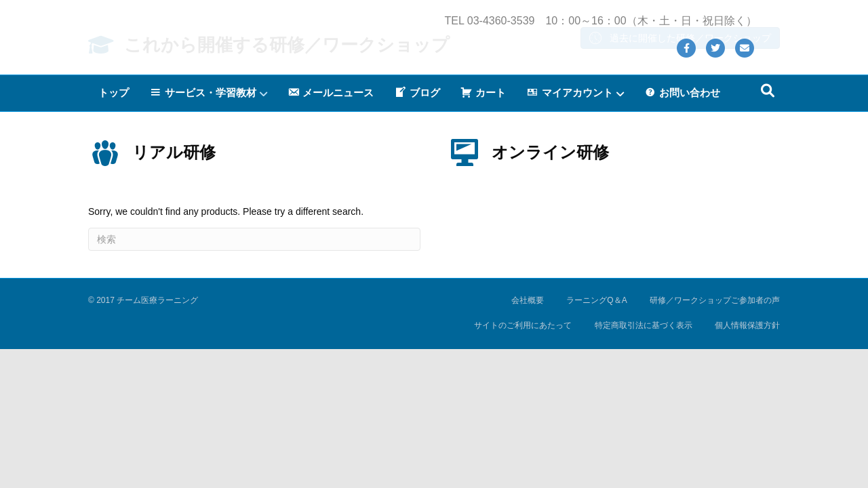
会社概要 (528, 428)
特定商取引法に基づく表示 (644, 453)
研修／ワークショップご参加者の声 (715, 428)
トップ (114, 108)
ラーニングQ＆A (596, 428)
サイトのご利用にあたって (523, 453)
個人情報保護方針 (747, 453)
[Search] (768, 106)
